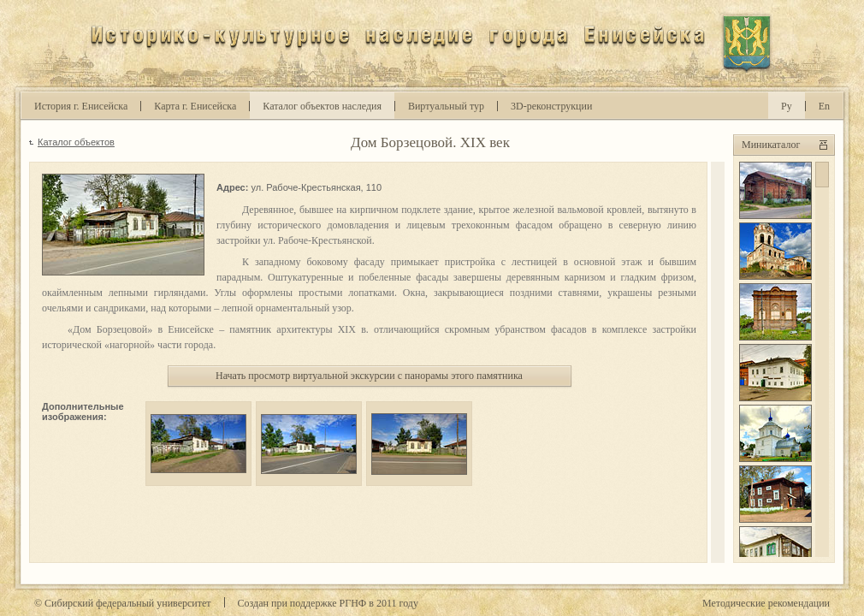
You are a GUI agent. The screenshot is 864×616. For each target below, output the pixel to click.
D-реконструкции (551, 106)
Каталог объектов (76, 142)
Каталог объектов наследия (322, 106)
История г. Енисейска (81, 106)
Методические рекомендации (766, 603)
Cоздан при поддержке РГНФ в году (328, 603)
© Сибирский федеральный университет (123, 603)
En (824, 106)
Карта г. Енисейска (195, 106)
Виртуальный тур (446, 106)
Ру (787, 106)
